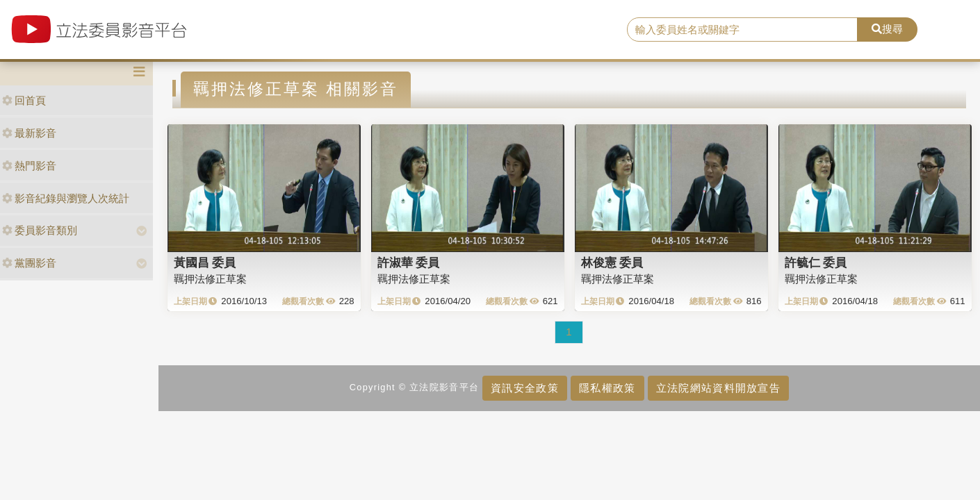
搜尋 (887, 29)
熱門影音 (29, 166)
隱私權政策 (607, 388)
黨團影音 (29, 263)
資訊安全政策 (525, 388)
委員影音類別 (40, 230)
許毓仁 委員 (816, 262)
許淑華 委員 (409, 262)
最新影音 (29, 133)
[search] (742, 30)
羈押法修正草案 (210, 279)
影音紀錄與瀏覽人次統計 (66, 198)
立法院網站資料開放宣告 (718, 388)
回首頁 (24, 100)
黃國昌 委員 (205, 262)
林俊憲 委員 (612, 262)
